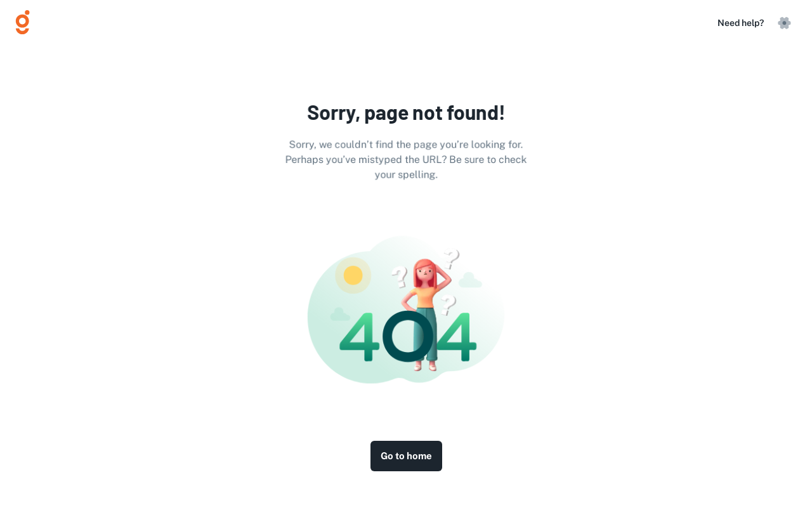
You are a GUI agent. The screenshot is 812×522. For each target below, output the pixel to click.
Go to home (406, 456)
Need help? (741, 23)
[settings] (784, 23)
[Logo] (28, 23)
